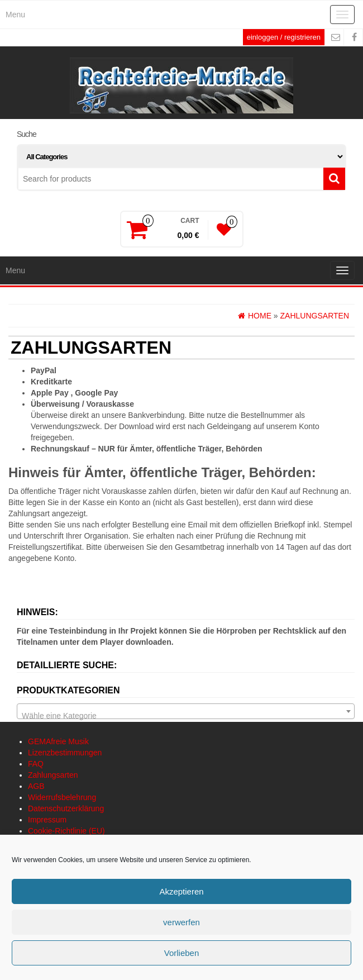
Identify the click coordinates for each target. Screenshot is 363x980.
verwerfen (181, 922)
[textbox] (186, 716)
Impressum (47, 820)
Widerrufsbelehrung (62, 797)
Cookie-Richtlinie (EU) (66, 831)
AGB (36, 786)
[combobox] (186, 711)
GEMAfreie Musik (58, 741)
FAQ (36, 764)
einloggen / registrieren (284, 37)
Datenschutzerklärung (66, 808)
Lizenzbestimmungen (65, 753)
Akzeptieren (181, 891)
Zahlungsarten (53, 775)
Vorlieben (182, 953)
